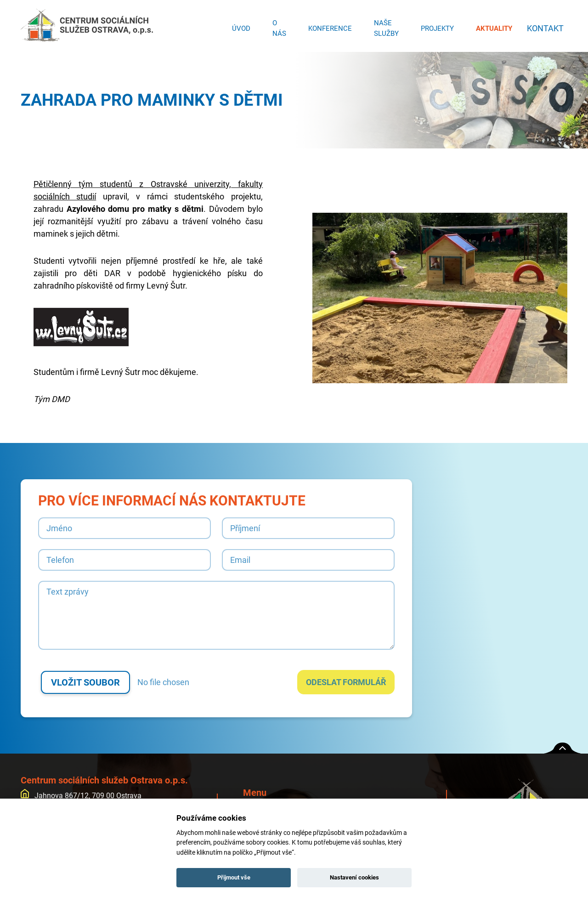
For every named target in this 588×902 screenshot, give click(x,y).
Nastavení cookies (354, 877)
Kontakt (544, 26)
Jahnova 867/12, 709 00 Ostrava (81, 796)
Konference (327, 26)
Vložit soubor (85, 682)
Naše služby (384, 26)
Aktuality (491, 26)
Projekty (435, 26)
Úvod (238, 26)
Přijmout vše (234, 877)
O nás (277, 26)
